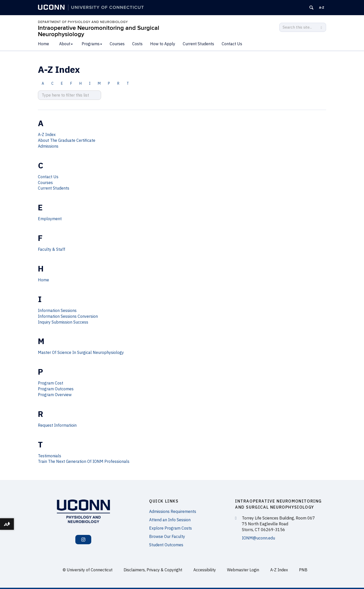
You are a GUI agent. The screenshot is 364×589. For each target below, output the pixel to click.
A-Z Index (47, 134)
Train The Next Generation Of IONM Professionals (84, 461)
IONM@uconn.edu (258, 538)
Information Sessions (57, 310)
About (66, 44)
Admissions (48, 146)
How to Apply (163, 44)
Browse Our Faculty (167, 536)
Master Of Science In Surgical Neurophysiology (81, 352)
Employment (50, 219)
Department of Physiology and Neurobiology (83, 22)
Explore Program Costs (170, 528)
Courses (117, 44)
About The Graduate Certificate (67, 140)
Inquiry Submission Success (63, 322)
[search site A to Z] (70, 95)
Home (43, 44)
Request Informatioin (57, 425)
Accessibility (205, 570)
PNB (303, 570)
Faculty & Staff (52, 249)
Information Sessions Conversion (68, 316)
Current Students (198, 44)
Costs (137, 44)
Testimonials (50, 456)
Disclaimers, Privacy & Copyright (153, 570)
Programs (92, 44)
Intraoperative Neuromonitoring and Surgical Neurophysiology (99, 31)
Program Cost (51, 383)
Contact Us (232, 44)
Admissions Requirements (173, 511)
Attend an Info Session (170, 520)
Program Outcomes (56, 389)
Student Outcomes (166, 545)
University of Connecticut (90, 570)
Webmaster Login (243, 570)
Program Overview (55, 395)
